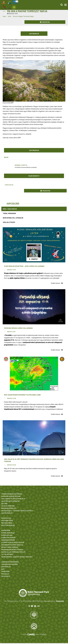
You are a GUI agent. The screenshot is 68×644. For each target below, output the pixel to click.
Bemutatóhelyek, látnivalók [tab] (13, 218)
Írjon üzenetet (34, 176)
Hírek (9, 16)
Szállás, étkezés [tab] (9, 222)
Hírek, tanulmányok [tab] (10, 209)
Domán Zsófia (21, 165)
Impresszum (60, 601)
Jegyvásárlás (34, 34)
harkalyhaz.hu (9, 185)
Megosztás (45, 22)
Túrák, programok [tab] (9, 213)
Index (4, 16)
